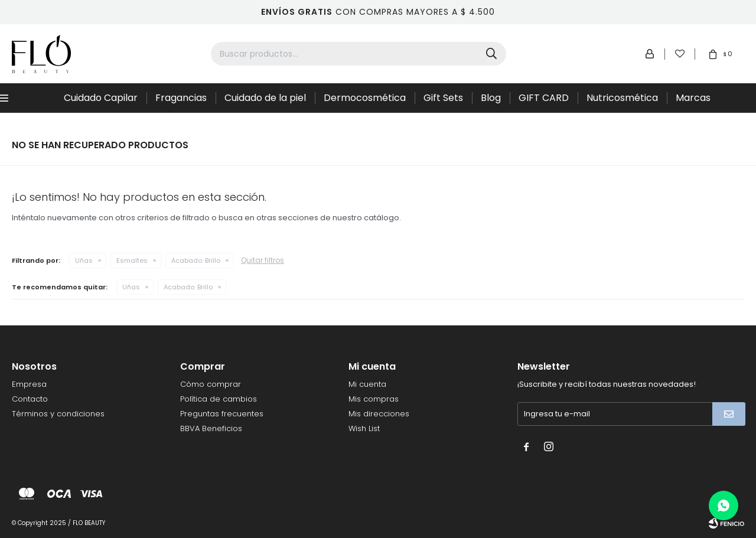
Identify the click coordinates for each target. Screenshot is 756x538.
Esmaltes (132, 260)
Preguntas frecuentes (222, 414)
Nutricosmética (622, 98)
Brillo (196, 260)
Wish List (364, 428)
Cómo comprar (211, 384)
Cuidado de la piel (265, 98)
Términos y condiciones (58, 414)
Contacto (30, 399)
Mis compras (374, 399)
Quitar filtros (263, 260)
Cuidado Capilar (101, 98)
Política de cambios (219, 399)
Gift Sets (443, 98)
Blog (491, 98)
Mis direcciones (379, 414)
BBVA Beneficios (211, 428)
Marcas (693, 98)
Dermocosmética (365, 98)
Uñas (84, 260)
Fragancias (181, 98)
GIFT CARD (544, 98)
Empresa (29, 384)
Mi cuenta (367, 384)
